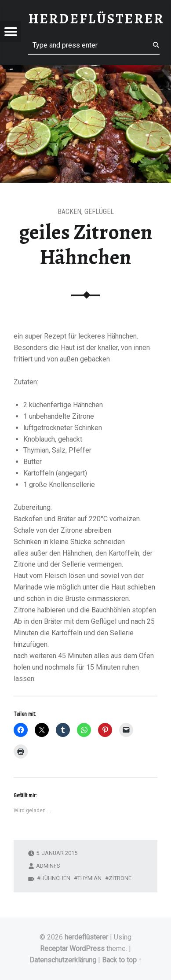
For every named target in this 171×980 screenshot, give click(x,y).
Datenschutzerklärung (63, 960)
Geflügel (99, 212)
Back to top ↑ (122, 960)
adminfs (48, 866)
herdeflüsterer (86, 937)
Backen (69, 212)
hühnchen (55, 878)
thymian (89, 878)
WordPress (87, 949)
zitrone (120, 878)
